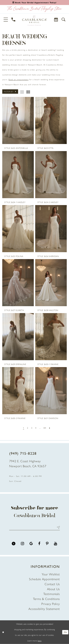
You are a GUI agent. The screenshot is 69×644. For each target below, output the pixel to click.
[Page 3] (32, 428)
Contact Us (52, 584)
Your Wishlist (51, 574)
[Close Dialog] (3, 632)
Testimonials (52, 594)
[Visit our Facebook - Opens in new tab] (39, 544)
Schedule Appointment (44, 579)
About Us (53, 589)
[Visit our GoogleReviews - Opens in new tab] (31, 544)
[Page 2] (28, 428)
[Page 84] (45, 428)
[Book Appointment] (56, 20)
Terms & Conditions (46, 599)
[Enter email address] (34, 527)
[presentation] (18, 120)
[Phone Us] (14, 20)
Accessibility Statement (44, 609)
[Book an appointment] (34, 2)
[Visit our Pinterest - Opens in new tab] (47, 544)
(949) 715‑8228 (23, 453)
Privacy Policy (51, 604)
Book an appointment (19, 79)
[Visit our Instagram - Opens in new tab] (22, 544)
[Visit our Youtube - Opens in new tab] (56, 544)
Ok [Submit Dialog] (65, 632)
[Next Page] (50, 428)
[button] (6, 20)
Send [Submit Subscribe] (58, 527)
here (40, 640)
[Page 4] (36, 428)
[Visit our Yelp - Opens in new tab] (14, 544)
